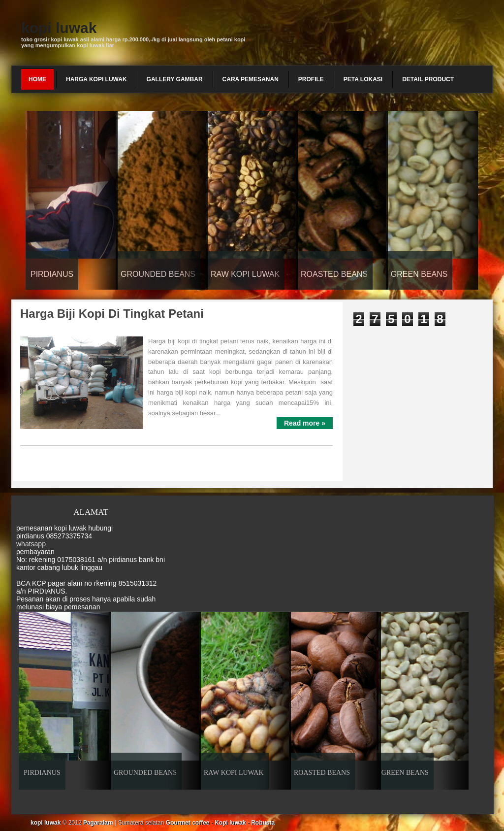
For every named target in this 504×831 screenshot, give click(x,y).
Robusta (263, 823)
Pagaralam (98, 823)
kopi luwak (59, 28)
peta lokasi (363, 79)
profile (311, 79)
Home (37, 79)
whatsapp (31, 544)
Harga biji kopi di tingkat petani (112, 314)
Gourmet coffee (188, 823)
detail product (428, 79)
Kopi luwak (230, 823)
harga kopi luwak (96, 79)
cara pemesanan (251, 79)
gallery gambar (175, 79)
